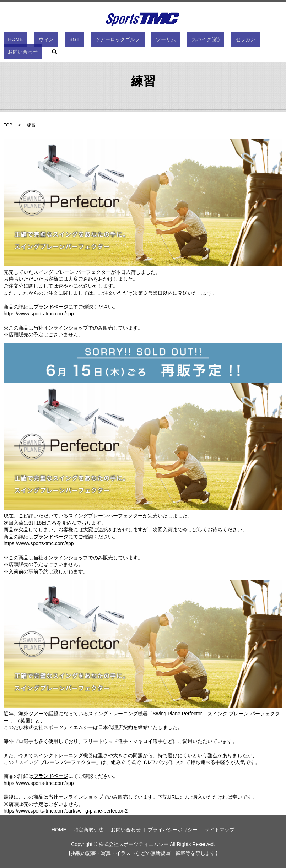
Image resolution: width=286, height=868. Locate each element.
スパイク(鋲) (172, 41)
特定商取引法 (88, 830)
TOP (8, 125)
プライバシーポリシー (173, 830)
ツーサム (141, 41)
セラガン (203, 41)
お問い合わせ (235, 41)
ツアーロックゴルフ (102, 41)
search (262, 41)
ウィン (48, 41)
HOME (26, 41)
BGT (67, 41)
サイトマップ (220, 830)
